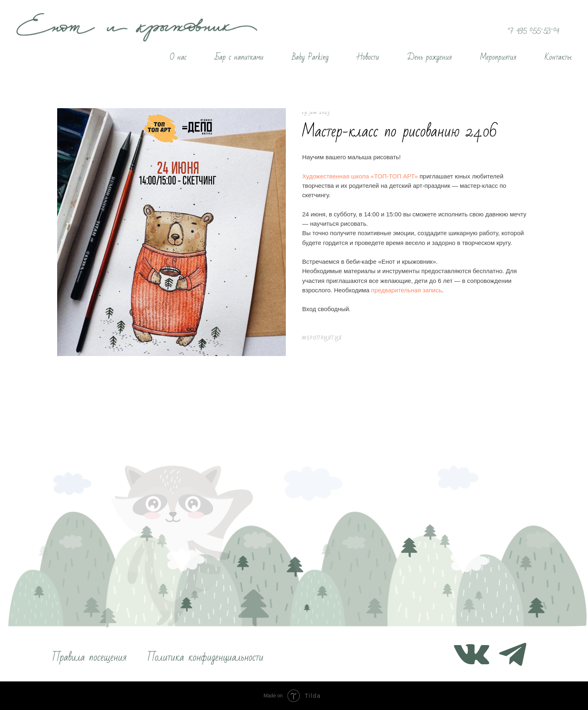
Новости (368, 57)
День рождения (430, 57)
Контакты (558, 57)
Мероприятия (498, 57)
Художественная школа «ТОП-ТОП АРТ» (361, 176)
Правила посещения (89, 657)
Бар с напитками (239, 57)
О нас (178, 57)
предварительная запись (406, 290)
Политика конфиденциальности (205, 657)
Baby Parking (310, 57)
